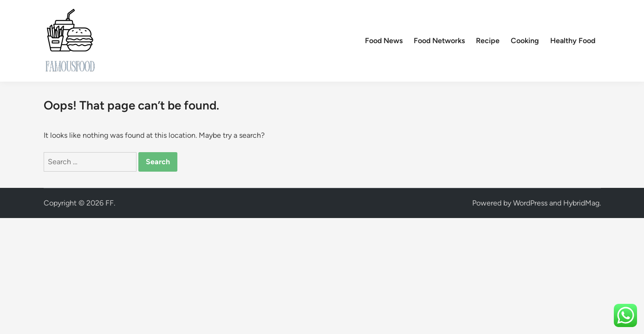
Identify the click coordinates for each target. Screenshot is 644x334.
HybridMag (581, 203)
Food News (384, 41)
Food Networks (439, 41)
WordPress (530, 203)
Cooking (525, 41)
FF (110, 203)
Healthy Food (573, 41)
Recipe (488, 41)
